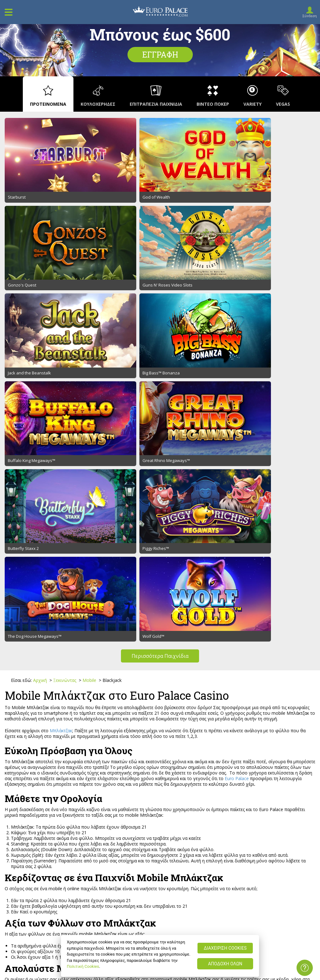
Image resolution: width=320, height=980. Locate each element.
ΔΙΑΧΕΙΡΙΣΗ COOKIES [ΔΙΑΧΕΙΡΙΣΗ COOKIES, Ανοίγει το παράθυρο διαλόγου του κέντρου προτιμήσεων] (225, 948)
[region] (160, 956)
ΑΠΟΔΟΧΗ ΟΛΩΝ (225, 964)
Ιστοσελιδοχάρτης (26, 819)
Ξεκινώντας (65, 437)
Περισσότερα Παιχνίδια (160, 413)
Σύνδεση (310, 16)
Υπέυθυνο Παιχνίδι (144, 826)
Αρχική (41, 437)
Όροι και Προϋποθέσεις (149, 805)
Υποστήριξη (20, 812)
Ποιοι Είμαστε (22, 805)
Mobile (90, 437)
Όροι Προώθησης (142, 812)
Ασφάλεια (134, 819)
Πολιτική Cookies (83, 966)
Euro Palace (237, 535)
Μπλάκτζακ (61, 487)
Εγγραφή (160, 55)
